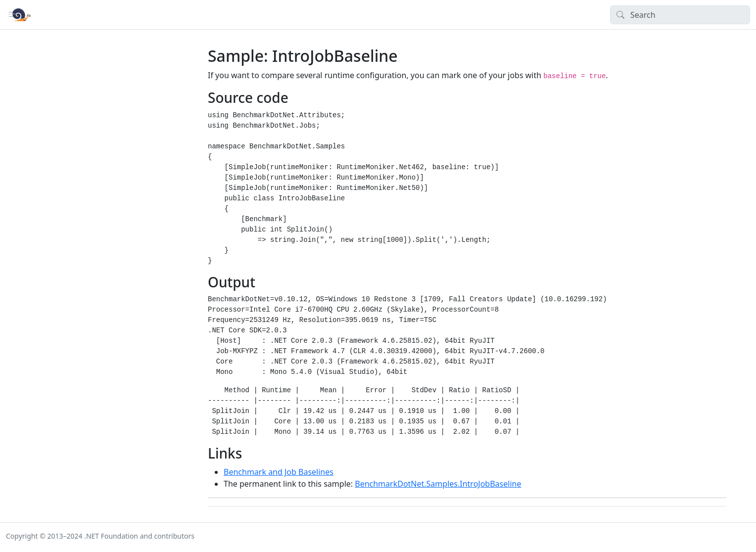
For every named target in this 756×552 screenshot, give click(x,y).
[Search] (680, 15)
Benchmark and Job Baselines (279, 472)
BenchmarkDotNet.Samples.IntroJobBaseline (438, 484)
